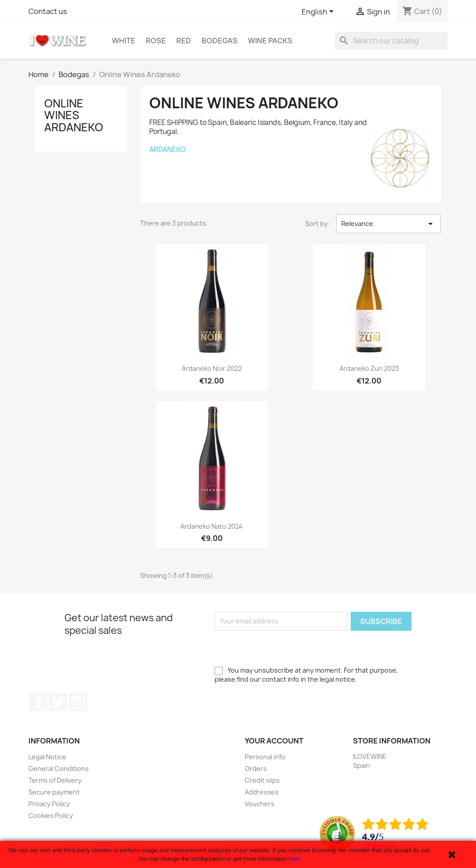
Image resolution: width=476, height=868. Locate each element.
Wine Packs (270, 41)
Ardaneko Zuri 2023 (369, 368)
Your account (274, 741)
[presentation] (283, 648)
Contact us (48, 11)
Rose (156, 41)
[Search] (391, 41)
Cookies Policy (51, 815)
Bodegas (220, 41)
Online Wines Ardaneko (74, 115)
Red (184, 41)
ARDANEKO (167, 150)
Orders (256, 769)
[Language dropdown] (319, 12)
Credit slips (262, 780)
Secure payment (54, 792)
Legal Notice (47, 757)
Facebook (38, 702)
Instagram (78, 702)
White (124, 41)
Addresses (262, 792)
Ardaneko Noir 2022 (212, 368)
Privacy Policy (49, 804)
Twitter (58, 702)
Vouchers (260, 804)
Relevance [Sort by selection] (389, 224)
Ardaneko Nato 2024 (212, 526)
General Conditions (59, 769)
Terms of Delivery (55, 780)
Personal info (265, 757)
